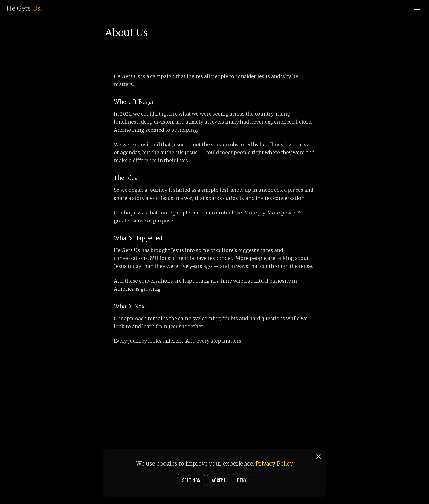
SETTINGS (191, 480)
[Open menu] (417, 8)
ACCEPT (219, 480)
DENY (242, 480)
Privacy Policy (274, 464)
